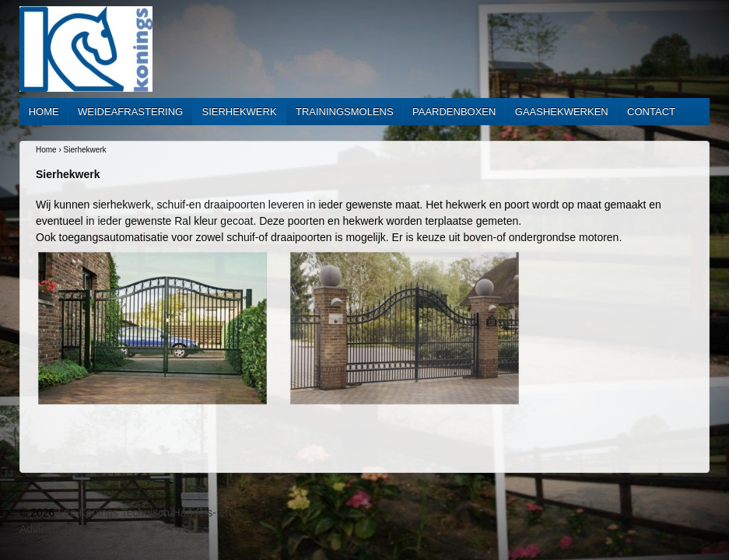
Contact (651, 112)
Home (44, 112)
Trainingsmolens (345, 112)
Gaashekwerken (562, 112)
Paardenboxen (454, 112)
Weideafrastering (130, 112)
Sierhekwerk (240, 112)
